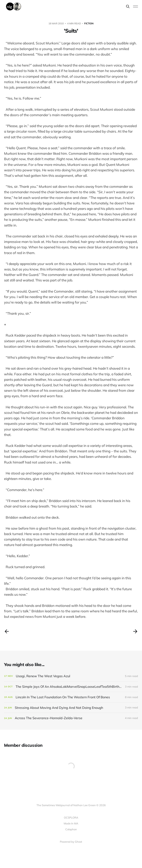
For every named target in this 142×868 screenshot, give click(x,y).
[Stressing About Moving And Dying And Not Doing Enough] (71, 708)
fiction (89, 23)
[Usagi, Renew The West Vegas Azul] (71, 676)
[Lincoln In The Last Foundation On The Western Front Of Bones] (71, 697)
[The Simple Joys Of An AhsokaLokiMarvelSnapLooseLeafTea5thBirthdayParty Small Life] (71, 687)
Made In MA (71, 823)
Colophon (71, 829)
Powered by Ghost (71, 842)
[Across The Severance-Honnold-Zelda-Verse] (71, 718)
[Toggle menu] (136, 6)
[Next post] (135, 631)
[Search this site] (128, 6)
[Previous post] (7, 631)
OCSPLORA (71, 818)
